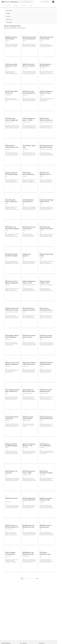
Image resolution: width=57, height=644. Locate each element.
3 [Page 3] (28, 579)
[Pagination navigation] (31, 580)
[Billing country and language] (45, 2)
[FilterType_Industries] (5, 16)
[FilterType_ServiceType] (5, 19)
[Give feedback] (34, 2)
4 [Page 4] (31, 579)
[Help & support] (36, 2)
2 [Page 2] (25, 579)
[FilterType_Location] (5, 10)
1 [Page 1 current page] (22, 579)
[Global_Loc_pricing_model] (5, 22)
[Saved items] (38, 2)
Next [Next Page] (37, 579)
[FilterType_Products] (5, 13)
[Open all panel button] (3, 5)
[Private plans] (39, 2)
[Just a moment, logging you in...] (53, 2)
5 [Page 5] (33, 579)
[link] (12, 43)
